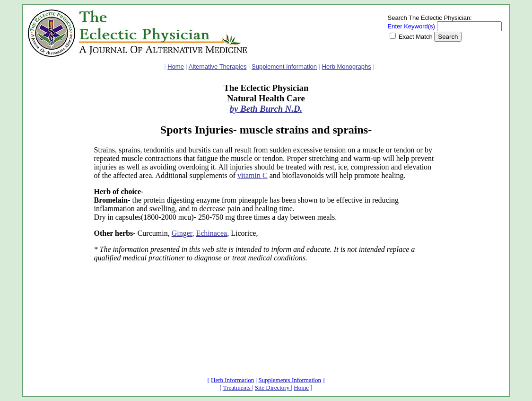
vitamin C (253, 175)
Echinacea (211, 233)
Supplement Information (284, 67)
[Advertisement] (56, 225)
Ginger (182, 233)
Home (176, 67)
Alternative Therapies (218, 67)
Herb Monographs (347, 67)
